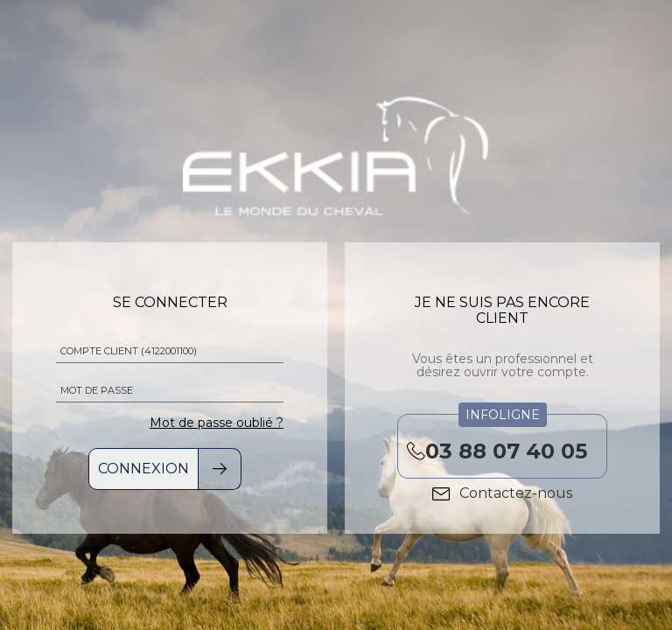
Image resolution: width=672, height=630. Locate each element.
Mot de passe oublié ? (217, 423)
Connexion (143, 469)
